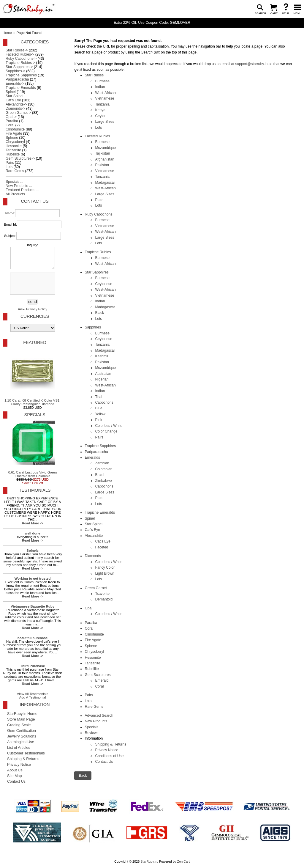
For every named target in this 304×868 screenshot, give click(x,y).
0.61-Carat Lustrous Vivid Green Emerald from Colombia (33, 449)
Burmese (102, 81)
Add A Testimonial (33, 697)
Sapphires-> (15, 71)
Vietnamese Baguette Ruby (33, 606)
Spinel (90, 518)
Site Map (15, 776)
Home (7, 33)
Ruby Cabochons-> (21, 59)
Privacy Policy (37, 309)
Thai (99, 397)
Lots (98, 128)
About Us (15, 770)
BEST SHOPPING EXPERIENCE (33, 498)
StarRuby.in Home (22, 714)
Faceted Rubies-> (20, 54)
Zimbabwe (103, 481)
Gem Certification (22, 731)
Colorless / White (109, 426)
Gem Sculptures (98, 675)
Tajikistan (102, 153)
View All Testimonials (33, 694)
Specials (91, 727)
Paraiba (91, 623)
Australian (103, 374)
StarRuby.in (149, 861)
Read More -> (33, 523)
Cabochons (104, 402)
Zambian (102, 463)
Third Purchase (33, 666)
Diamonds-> (15, 108)
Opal (88, 608)
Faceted (102, 547)
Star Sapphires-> (19, 67)
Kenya (100, 110)
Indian (100, 87)
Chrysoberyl (94, 652)
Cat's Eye (92, 530)
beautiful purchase (33, 638)
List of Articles (19, 748)
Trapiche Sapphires (100, 446)
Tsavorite (102, 594)
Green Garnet (96, 588)
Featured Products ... (23, 190)
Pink (99, 420)
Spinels (33, 551)
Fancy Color (105, 567)
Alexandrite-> (16, 104)
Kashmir (102, 356)
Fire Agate (93, 640)
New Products (96, 721)
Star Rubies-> (17, 50)
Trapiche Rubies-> (20, 63)
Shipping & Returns (111, 744)
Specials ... (14, 182)
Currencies (35, 316)
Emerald (102, 680)
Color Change (106, 431)
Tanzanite (92, 663)
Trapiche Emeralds (100, 512)
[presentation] (32, 284)
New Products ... (19, 186)
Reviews (91, 733)
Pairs (99, 200)
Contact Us (104, 762)
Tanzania (102, 104)
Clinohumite (94, 634)
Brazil (99, 475)
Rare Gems (94, 707)
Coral (89, 628)
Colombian (104, 469)
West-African (105, 93)
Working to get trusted (33, 578)
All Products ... (17, 194)
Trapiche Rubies (98, 252)
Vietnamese (104, 98)
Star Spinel (93, 524)
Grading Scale (19, 725)
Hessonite (93, 658)
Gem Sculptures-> (20, 158)
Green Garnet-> (18, 113)
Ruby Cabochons (98, 214)
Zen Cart (183, 861)
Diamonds (93, 556)
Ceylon (101, 116)
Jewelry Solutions (22, 736)
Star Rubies (94, 75)
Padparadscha (96, 452)
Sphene (91, 646)
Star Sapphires (96, 272)
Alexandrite (94, 536)
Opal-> (11, 117)
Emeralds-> (15, 84)
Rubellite (92, 669)
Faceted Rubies (97, 136)
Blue (99, 408)
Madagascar (105, 183)
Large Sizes (104, 122)
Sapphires (93, 327)
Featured (35, 342)
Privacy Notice (107, 750)
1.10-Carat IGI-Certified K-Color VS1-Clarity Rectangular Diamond (33, 377)
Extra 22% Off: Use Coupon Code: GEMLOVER (152, 23)
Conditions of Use (109, 756)
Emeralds (92, 457)
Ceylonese (103, 284)
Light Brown (104, 573)
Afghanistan (104, 159)
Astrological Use (21, 742)
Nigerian (102, 379)
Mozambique (105, 148)
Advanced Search (99, 716)
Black (99, 313)
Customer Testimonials (26, 753)
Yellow (100, 414)
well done (33, 533)
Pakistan (102, 165)
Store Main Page (21, 719)
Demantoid (104, 599)
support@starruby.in (251, 64)
